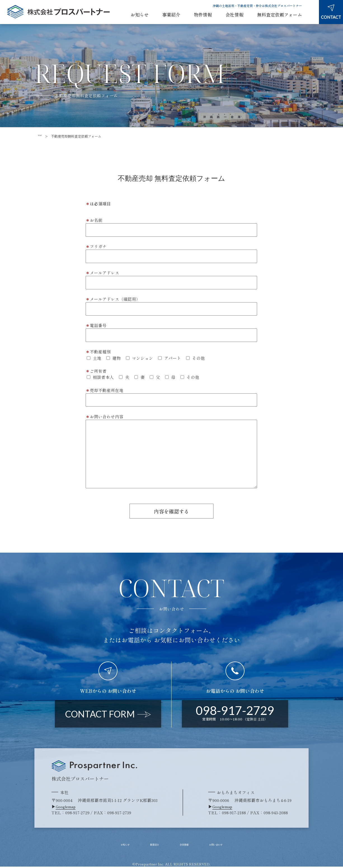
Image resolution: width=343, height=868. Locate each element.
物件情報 (203, 15)
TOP (42, 136)
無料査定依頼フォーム (279, 15)
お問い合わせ (229, 846)
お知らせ (140, 15)
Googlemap (67, 807)
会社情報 (234, 15)
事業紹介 (171, 15)
